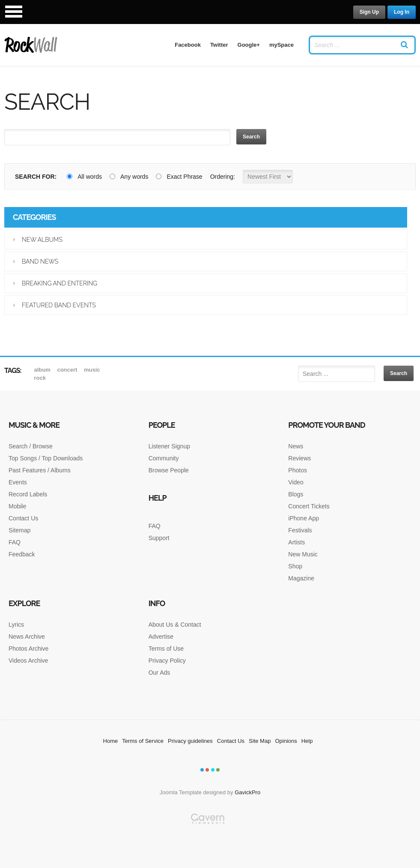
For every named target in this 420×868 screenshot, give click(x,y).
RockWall (31, 45)
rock (40, 378)
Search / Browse (31, 446)
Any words (129, 177)
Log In (402, 12)
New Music (303, 554)
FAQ (15, 542)
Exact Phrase (179, 177)
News (296, 446)
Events (18, 482)
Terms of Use (166, 649)
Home (111, 741)
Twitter (219, 45)
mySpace (281, 45)
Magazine (301, 578)
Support (159, 538)
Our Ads (159, 673)
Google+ (249, 45)
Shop (295, 566)
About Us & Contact (175, 625)
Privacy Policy (167, 661)
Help (307, 741)
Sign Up (369, 12)
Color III (213, 770)
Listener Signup (169, 446)
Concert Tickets (309, 506)
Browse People (169, 470)
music (92, 370)
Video (296, 482)
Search (251, 137)
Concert (68, 370)
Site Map (260, 741)
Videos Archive (28, 661)
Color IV (218, 770)
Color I (202, 770)
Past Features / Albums (40, 470)
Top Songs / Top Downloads (46, 458)
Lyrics (16, 625)
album (43, 370)
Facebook (188, 45)
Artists (296, 542)
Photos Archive (28, 649)
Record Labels (28, 494)
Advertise (161, 637)
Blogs (296, 494)
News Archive (27, 637)
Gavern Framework (210, 841)
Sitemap (19, 530)
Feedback (22, 554)
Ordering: (223, 177)
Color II (207, 770)
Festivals (300, 530)
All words (84, 177)
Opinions (286, 741)
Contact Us (23, 518)
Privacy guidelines (190, 741)
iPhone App (304, 518)
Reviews (299, 458)
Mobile (17, 506)
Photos (298, 470)
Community (164, 458)
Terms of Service (143, 741)
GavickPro (247, 792)
